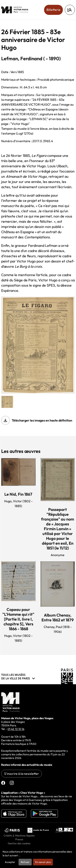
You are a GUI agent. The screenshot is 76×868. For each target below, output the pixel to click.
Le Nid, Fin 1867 (18, 494)
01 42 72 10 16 (16, 729)
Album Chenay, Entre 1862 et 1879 (58, 617)
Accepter (10, 862)
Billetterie (55, 9)
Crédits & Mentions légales (19, 835)
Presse (19, 839)
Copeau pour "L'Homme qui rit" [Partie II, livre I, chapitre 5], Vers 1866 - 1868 (18, 619)
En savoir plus (43, 862)
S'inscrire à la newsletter (22, 774)
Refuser (25, 862)
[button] (7, 402)
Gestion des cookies (19, 843)
